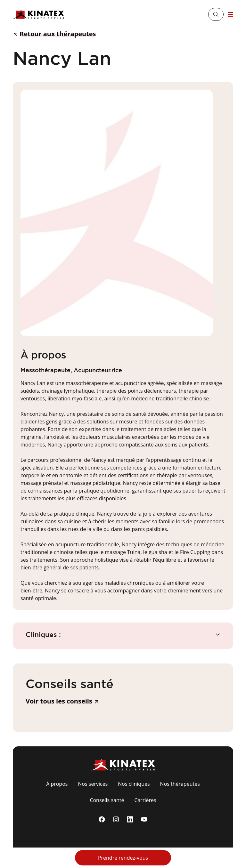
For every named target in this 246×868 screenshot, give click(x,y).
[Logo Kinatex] (38, 15)
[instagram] (116, 819)
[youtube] (144, 819)
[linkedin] (130, 819)
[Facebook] (102, 819)
